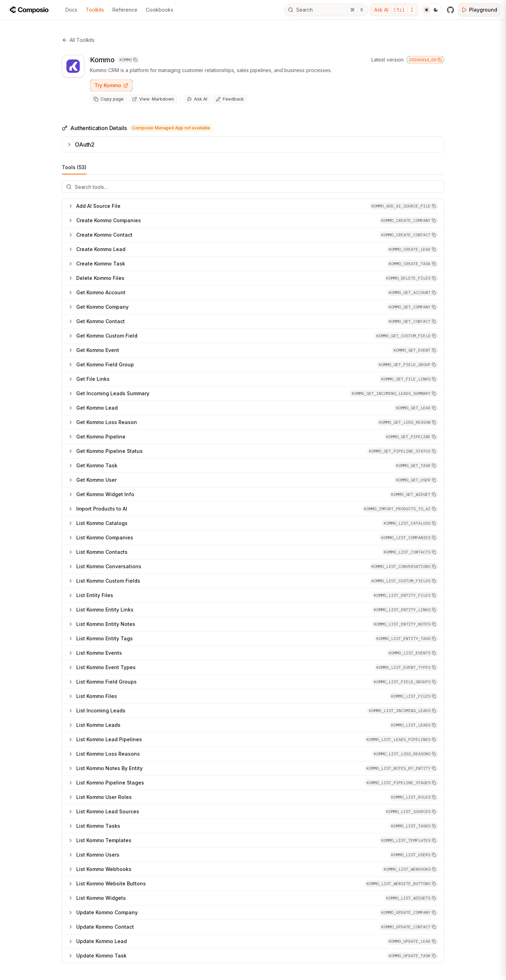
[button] (404, 206)
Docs (71, 10)
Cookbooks (160, 10)
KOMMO (128, 60)
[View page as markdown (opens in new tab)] (153, 99)
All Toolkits (78, 40)
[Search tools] (253, 187)
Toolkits (95, 10)
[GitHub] (450, 10)
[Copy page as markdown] (109, 99)
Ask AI (395, 10)
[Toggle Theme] (431, 10)
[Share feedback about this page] (230, 99)
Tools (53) (74, 169)
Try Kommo (111, 85)
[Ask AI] (197, 99)
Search (327, 10)
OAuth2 (80, 145)
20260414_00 (425, 60)
